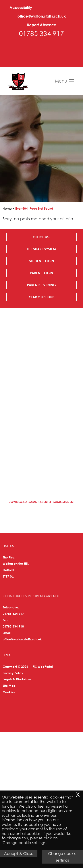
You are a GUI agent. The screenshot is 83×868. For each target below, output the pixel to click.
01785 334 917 (41, 33)
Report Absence (42, 25)
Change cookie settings (62, 857)
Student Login (42, 261)
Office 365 (41, 237)
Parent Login (41, 273)
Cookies (9, 692)
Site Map (9, 686)
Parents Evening (41, 285)
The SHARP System (41, 249)
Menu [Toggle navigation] (65, 81)
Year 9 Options (42, 297)
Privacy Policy (13, 673)
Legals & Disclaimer (17, 679)
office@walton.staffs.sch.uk (42, 16)
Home (7, 208)
